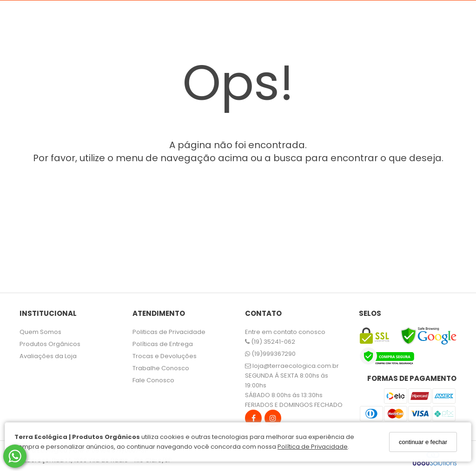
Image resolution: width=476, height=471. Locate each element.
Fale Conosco (153, 380)
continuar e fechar (423, 442)
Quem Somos (40, 332)
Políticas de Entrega (163, 344)
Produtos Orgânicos (50, 344)
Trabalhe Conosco (161, 368)
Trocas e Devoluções (165, 356)
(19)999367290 (270, 354)
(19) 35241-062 (270, 342)
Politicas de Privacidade (169, 332)
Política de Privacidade (313, 447)
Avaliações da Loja (48, 356)
